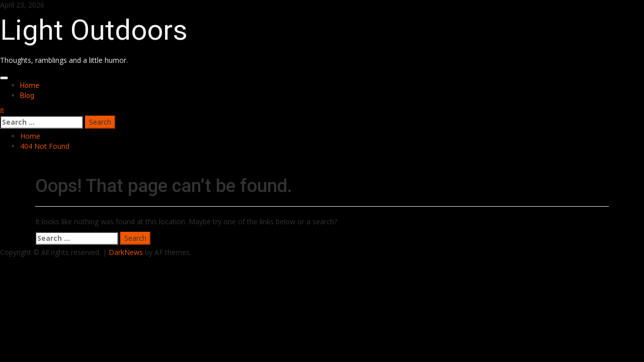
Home (30, 85)
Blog (27, 96)
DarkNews (126, 252)
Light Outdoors (94, 30)
